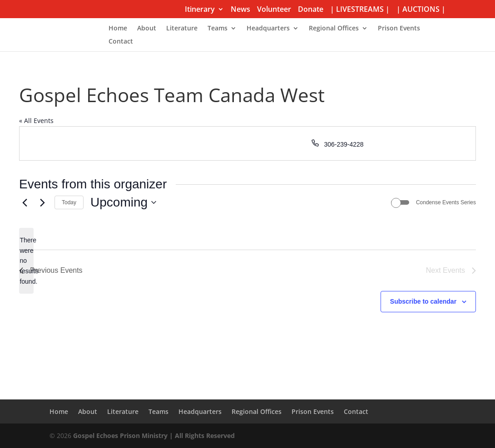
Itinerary (200, 10)
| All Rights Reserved (201, 436)
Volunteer (274, 10)
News (240, 10)
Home (118, 29)
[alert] (26, 261)
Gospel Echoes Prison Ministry (120, 436)
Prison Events (399, 29)
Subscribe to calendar (423, 301)
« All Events (36, 121)
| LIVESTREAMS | (360, 10)
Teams (218, 29)
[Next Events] (42, 202)
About (147, 29)
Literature (182, 29)
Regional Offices (334, 29)
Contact (121, 42)
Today (69, 202)
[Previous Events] (25, 202)
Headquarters (268, 29)
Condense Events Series (446, 202)
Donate (311, 10)
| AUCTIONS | (421, 10)
